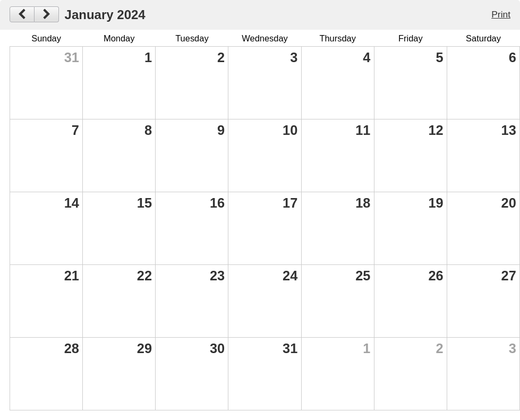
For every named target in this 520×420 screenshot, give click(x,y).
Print (501, 14)
